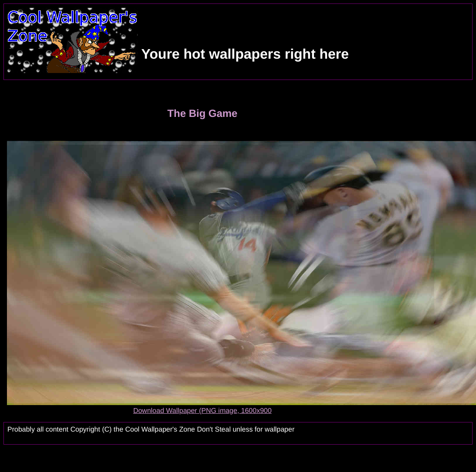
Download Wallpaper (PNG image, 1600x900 (203, 411)
